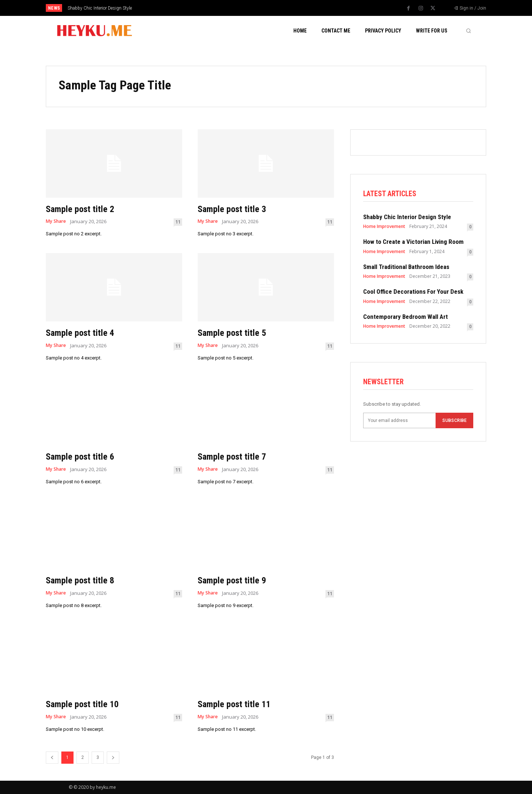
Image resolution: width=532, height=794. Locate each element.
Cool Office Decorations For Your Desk (413, 293)
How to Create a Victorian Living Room (413, 243)
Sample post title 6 (85, 456)
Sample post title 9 (237, 580)
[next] (291, 8)
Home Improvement (384, 228)
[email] (399, 422)
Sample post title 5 (237, 332)
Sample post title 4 (85, 332)
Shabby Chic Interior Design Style (100, 8)
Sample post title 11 (239, 704)
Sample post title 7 (237, 456)
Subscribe (454, 422)
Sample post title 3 (237, 209)
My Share (57, 221)
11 (178, 222)
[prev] (279, 8)
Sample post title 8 (85, 580)
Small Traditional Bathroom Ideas (406, 267)
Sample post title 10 (87, 704)
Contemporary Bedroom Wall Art (405, 317)
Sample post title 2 (85, 209)
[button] (468, 31)
